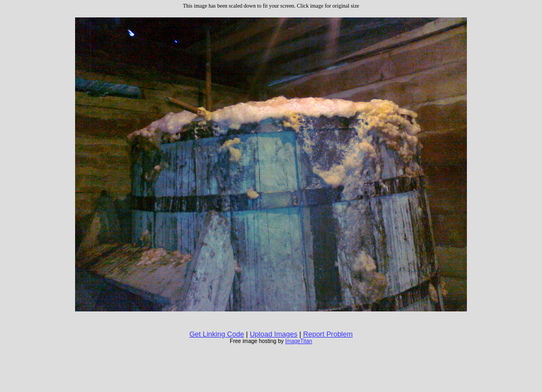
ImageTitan (299, 341)
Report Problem (328, 334)
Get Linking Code (217, 334)
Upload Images (273, 334)
